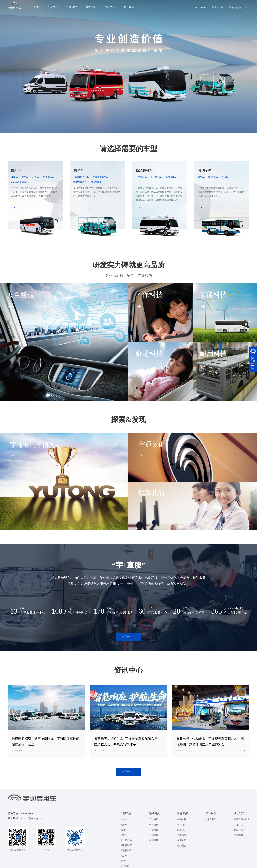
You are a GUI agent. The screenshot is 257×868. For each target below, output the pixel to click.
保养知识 (182, 840)
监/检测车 (213, 177)
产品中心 (53, 7)
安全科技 (154, 819)
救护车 (25, 177)
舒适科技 (154, 835)
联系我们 (238, 835)
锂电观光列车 (80, 182)
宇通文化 (238, 825)
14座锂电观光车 (81, 177)
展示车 (225, 177)
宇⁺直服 (181, 825)
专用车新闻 (211, 819)
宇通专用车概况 (242, 819)
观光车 (79, 170)
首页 (36, 7)
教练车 (201, 177)
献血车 (35, 177)
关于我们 (129, 7)
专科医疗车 (48, 177)
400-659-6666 (199, 7)
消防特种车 (171, 177)
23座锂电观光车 (100, 177)
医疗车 (16, 170)
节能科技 (154, 830)
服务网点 (182, 830)
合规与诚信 (239, 830)
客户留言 (182, 846)
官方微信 (235, 7)
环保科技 (154, 825)
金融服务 (182, 835)
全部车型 (126, 813)
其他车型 (205, 170)
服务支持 (91, 7)
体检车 (15, 177)
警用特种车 (156, 177)
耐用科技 (154, 840)
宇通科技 (72, 7)
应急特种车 (144, 170)
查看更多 (129, 637)
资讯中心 (110, 7)
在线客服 (217, 7)
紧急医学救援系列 (20, 182)
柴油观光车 (96, 182)
